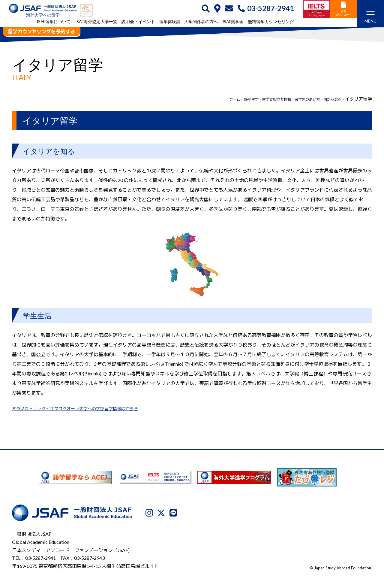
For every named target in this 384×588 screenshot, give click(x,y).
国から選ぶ (330, 99)
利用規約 (304, 557)
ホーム (211, 99)
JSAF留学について (53, 22)
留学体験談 (170, 22)
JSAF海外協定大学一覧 (96, 22)
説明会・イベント (138, 22)
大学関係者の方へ (201, 22)
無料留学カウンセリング (271, 22)
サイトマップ (358, 557)
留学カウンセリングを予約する (41, 31)
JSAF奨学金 (233, 22)
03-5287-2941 (266, 9)
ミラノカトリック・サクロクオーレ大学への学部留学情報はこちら (84, 408)
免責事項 (329, 557)
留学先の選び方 (300, 99)
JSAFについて (223, 557)
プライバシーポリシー (266, 557)
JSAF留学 (231, 99)
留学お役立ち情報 (262, 99)
